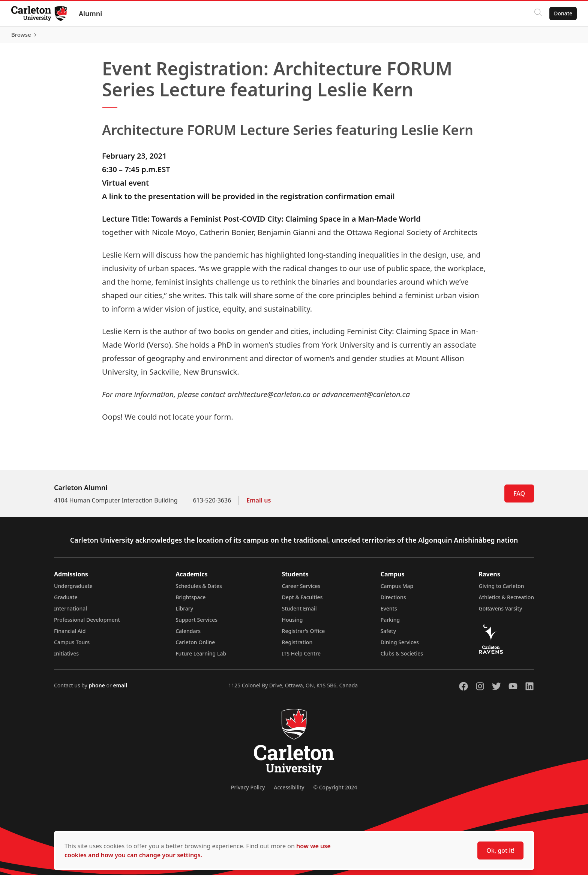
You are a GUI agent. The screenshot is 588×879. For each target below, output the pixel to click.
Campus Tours (72, 646)
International (70, 612)
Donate (562, 13)
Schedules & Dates (199, 590)
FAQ (519, 497)
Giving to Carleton (502, 590)
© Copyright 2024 (335, 791)
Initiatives (66, 657)
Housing (292, 623)
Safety (388, 635)
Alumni (91, 13)
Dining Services (400, 646)
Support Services (196, 623)
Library (184, 612)
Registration (297, 646)
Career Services (301, 590)
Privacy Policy (248, 791)
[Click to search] (537, 13)
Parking (390, 623)
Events (389, 612)
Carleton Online (195, 646)
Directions (393, 601)
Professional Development (87, 623)
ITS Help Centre (301, 657)
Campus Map (397, 590)
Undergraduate (73, 590)
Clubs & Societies (402, 657)
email (120, 689)
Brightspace (190, 601)
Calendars (188, 635)
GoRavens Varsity (501, 612)
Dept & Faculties (302, 601)
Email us (259, 504)
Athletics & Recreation (506, 601)
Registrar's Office (304, 635)
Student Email (299, 612)
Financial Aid (70, 635)
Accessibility (289, 791)
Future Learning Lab (201, 657)
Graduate (66, 601)
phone (97, 689)
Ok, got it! (500, 850)
